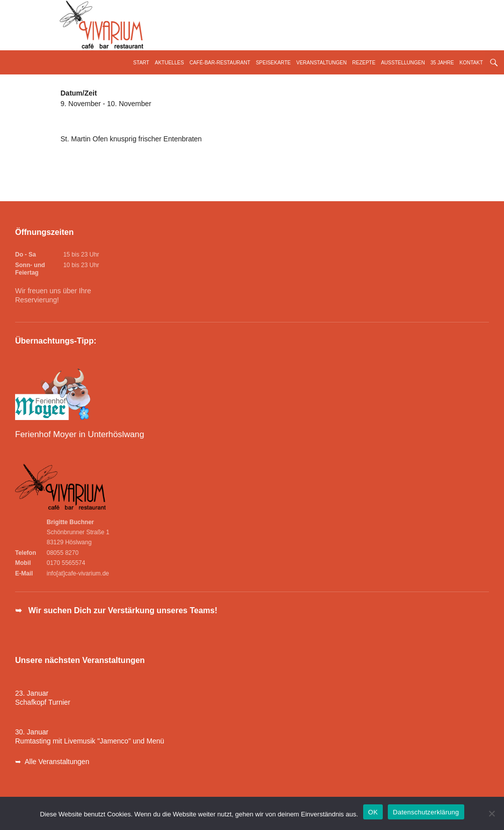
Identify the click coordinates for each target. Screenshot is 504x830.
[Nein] (491, 813)
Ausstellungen (403, 63)
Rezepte (364, 63)
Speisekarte (273, 63)
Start (141, 63)
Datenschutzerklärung (426, 812)
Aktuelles (170, 63)
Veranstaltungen (321, 63)
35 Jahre (442, 63)
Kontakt (471, 63)
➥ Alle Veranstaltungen (52, 762)
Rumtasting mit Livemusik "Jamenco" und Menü (90, 741)
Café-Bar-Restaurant (220, 63)
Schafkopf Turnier (43, 702)
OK (373, 812)
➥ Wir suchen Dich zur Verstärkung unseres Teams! (116, 610)
